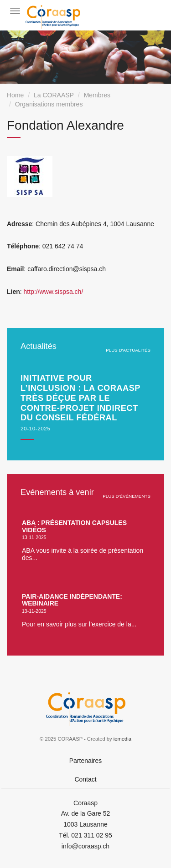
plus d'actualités (128, 350)
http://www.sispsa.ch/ (54, 292)
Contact (85, 779)
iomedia (122, 739)
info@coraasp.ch (85, 846)
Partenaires (86, 761)
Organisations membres (49, 104)
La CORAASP (54, 95)
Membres (97, 95)
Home (15, 95)
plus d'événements (127, 496)
